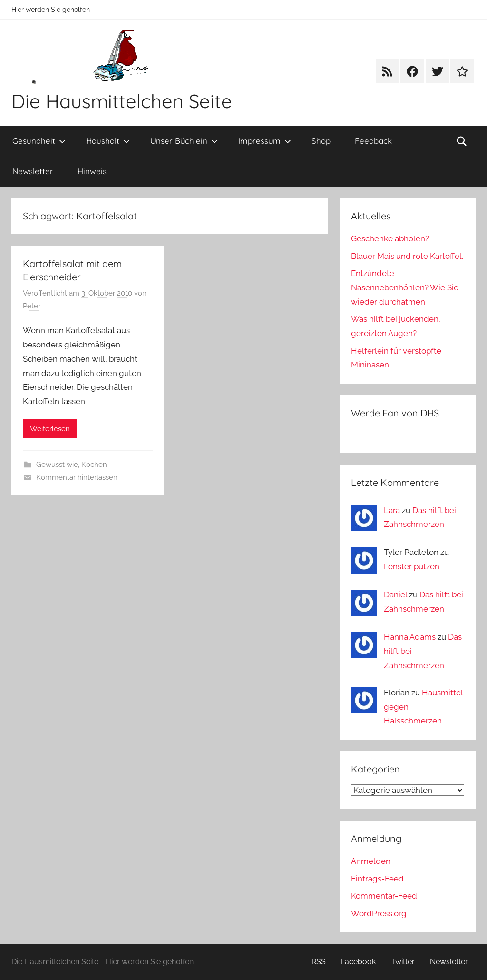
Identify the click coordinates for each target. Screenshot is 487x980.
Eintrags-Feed (377, 879)
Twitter (403, 962)
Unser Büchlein (184, 141)
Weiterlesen (50, 429)
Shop (321, 141)
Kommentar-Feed (384, 896)
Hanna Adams (410, 637)
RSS (319, 962)
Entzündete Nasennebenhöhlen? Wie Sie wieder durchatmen (405, 287)
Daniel (395, 594)
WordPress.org (379, 913)
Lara (392, 510)
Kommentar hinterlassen (77, 477)
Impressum (265, 141)
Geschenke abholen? (390, 238)
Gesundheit (39, 141)
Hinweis (92, 171)
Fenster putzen (412, 566)
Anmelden (371, 861)
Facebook (358, 962)
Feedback (373, 141)
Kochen (94, 465)
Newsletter (33, 171)
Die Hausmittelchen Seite (122, 101)
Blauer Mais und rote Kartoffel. (407, 256)
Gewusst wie (57, 465)
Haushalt (108, 141)
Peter (32, 306)
